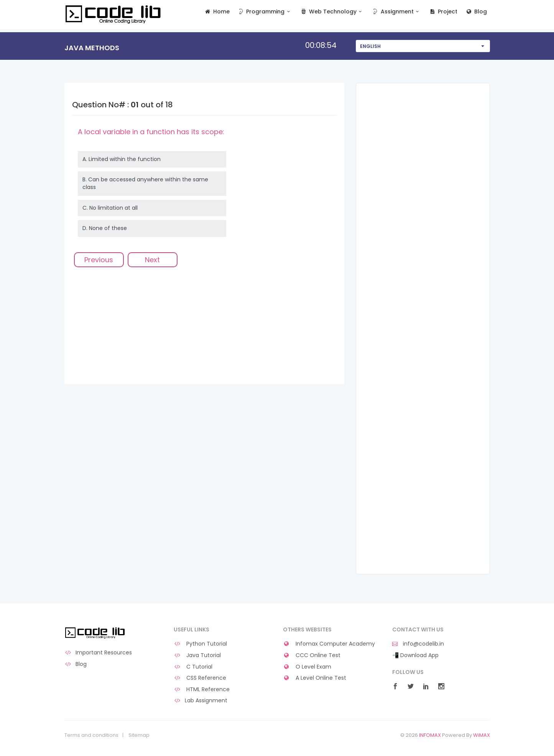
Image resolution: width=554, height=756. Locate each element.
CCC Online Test (312, 655)
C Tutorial (193, 667)
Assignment (396, 12)
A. (122, 159)
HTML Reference (202, 689)
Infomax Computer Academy (329, 644)
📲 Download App (415, 655)
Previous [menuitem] (99, 260)
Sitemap (139, 735)
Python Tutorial (201, 644)
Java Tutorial (197, 655)
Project (443, 12)
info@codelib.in (418, 644)
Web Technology (332, 12)
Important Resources (98, 653)
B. (145, 183)
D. (105, 228)
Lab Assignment (201, 701)
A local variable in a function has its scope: (151, 132)
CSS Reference (200, 678)
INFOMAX (430, 735)
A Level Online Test (315, 678)
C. (110, 208)
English (370, 46)
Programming (265, 12)
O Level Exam (307, 667)
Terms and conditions (91, 735)
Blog (476, 12)
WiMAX (482, 735)
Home (217, 12)
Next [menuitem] (152, 260)
